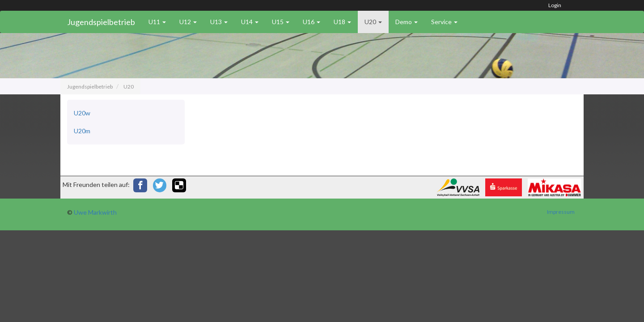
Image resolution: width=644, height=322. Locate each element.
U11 (157, 22)
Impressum (561, 212)
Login (555, 5)
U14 (250, 22)
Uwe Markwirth (95, 212)
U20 (373, 22)
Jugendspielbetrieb (101, 22)
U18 (342, 22)
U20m (82, 131)
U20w (82, 113)
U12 (188, 22)
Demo (407, 22)
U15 (281, 22)
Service (444, 22)
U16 (311, 22)
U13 (219, 22)
